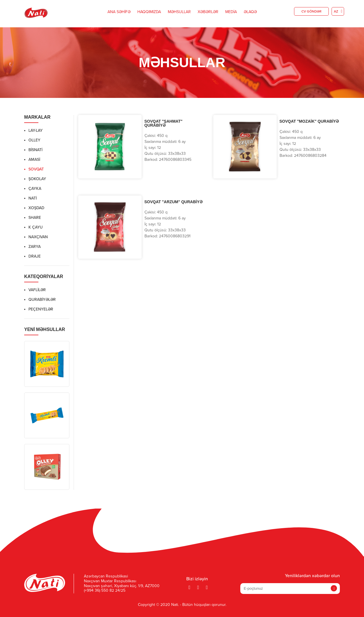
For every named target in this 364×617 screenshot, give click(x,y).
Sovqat (36, 169)
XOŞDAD (36, 208)
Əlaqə (250, 12)
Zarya (35, 247)
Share (35, 218)
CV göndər (311, 12)
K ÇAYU (36, 227)
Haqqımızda (149, 12)
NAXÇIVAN (38, 237)
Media (231, 12)
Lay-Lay (36, 131)
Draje (35, 256)
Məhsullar (179, 12)
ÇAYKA (35, 189)
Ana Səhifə (119, 12)
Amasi (34, 160)
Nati (33, 198)
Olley (34, 140)
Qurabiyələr (42, 300)
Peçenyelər (41, 309)
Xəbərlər (208, 12)
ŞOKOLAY (37, 179)
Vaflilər (37, 290)
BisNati (35, 150)
